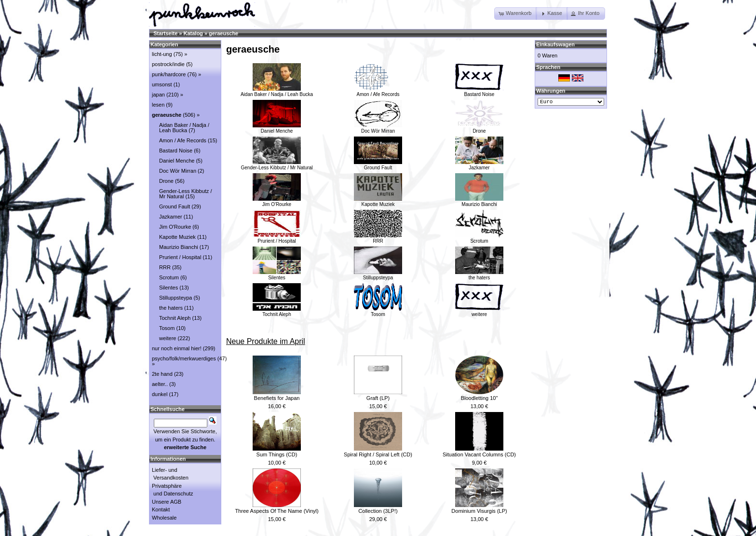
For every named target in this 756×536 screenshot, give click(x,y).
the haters (479, 275)
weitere (479, 312)
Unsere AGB (167, 502)
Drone (479, 128)
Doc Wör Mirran (378, 128)
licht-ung (162, 54)
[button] (516, 14)
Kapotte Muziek (378, 202)
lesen (158, 105)
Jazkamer (479, 165)
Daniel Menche (277, 128)
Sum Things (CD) (277, 454)
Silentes (277, 275)
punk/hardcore (169, 74)
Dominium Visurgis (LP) (479, 511)
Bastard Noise (479, 92)
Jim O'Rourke (277, 202)
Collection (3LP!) (378, 511)
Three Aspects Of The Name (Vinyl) (277, 511)
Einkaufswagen (555, 44)
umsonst (162, 84)
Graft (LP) (378, 398)
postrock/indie (168, 64)
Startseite (165, 33)
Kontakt (161, 509)
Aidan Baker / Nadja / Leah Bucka (277, 92)
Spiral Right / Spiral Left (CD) (378, 454)
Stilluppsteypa (378, 275)
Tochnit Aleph (277, 312)
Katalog (193, 33)
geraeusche (223, 33)
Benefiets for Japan (277, 398)
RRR (378, 238)
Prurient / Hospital (277, 238)
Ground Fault (378, 165)
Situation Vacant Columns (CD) (479, 454)
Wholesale (164, 518)
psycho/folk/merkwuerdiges (184, 358)
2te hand (162, 374)
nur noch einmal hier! (177, 348)
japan (158, 95)
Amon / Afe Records (378, 92)
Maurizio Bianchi (479, 202)
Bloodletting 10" (479, 398)
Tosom (378, 312)
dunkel (160, 394)
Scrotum (479, 238)
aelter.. (160, 384)
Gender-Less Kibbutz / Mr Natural (277, 165)
